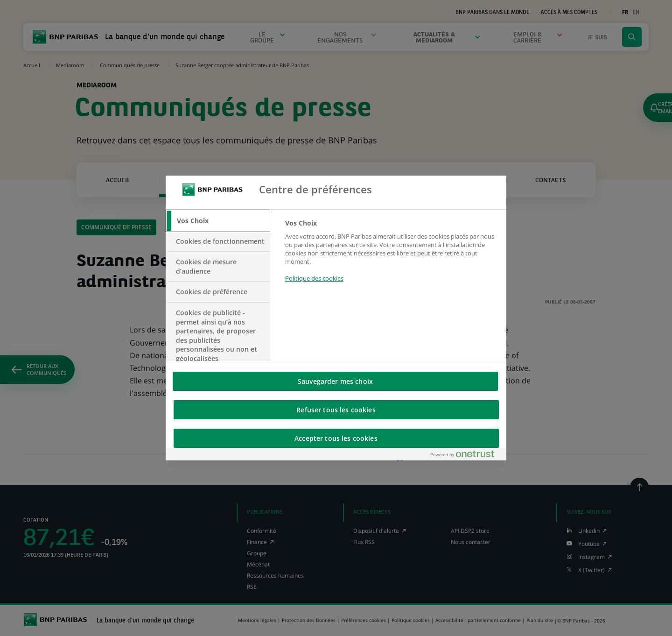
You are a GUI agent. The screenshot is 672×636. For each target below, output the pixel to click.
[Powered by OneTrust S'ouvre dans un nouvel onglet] (466, 456)
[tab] (218, 221)
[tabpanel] (392, 256)
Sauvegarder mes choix (335, 381)
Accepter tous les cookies (336, 438)
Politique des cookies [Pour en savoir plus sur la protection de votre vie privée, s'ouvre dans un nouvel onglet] (314, 278)
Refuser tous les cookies (336, 410)
